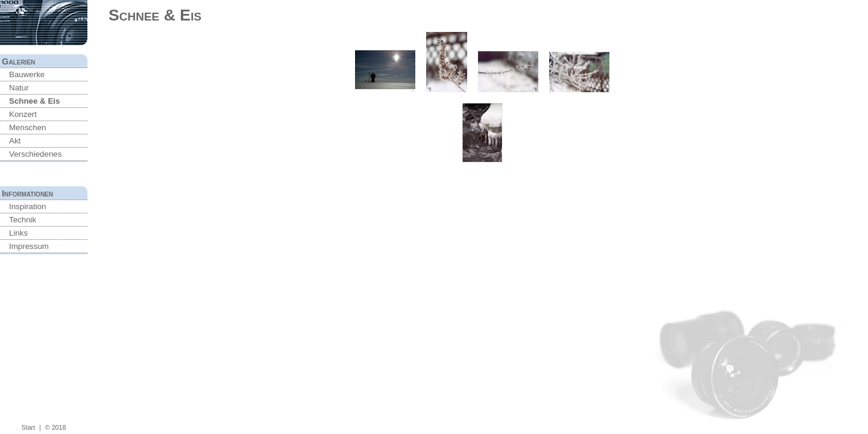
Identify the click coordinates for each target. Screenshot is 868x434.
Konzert (23, 114)
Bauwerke (27, 74)
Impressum (29, 246)
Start (29, 427)
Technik (23, 220)
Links (18, 233)
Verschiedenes (35, 154)
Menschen (28, 127)
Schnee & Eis (34, 101)
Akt (15, 141)
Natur (19, 88)
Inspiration (28, 206)
